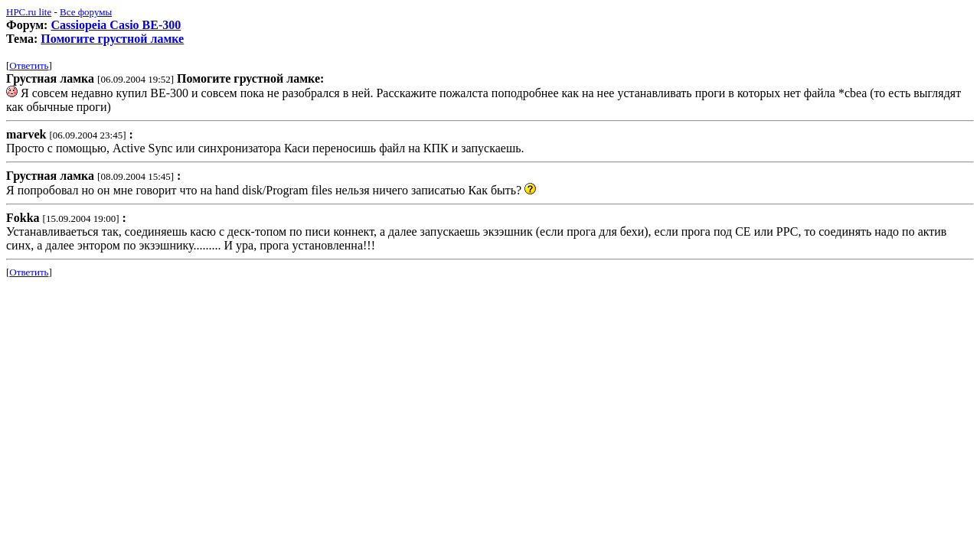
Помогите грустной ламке (112, 39)
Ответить (29, 65)
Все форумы (86, 12)
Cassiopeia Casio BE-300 (116, 25)
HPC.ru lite (29, 12)
